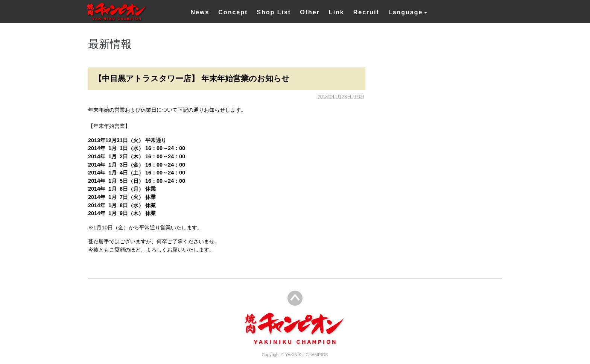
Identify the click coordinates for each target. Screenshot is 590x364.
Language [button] (406, 12)
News (200, 12)
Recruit (366, 12)
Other (310, 12)
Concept (233, 12)
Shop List (274, 12)
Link (337, 12)
